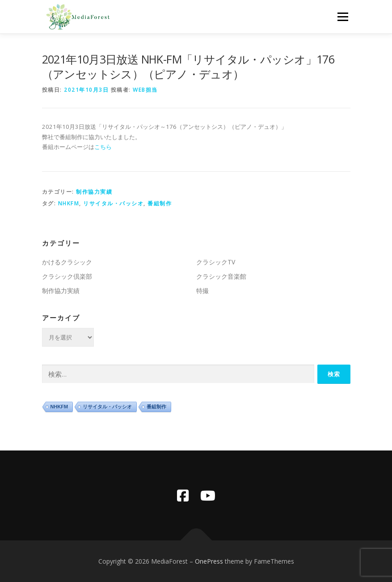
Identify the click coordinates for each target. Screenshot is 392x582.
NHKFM (69, 203)
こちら (103, 147)
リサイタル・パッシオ (113, 203)
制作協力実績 (94, 192)
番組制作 (160, 203)
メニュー (343, 17)
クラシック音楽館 (221, 276)
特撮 (202, 291)
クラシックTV (216, 262)
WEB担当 (145, 90)
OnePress (209, 561)
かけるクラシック (67, 262)
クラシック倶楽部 (67, 276)
